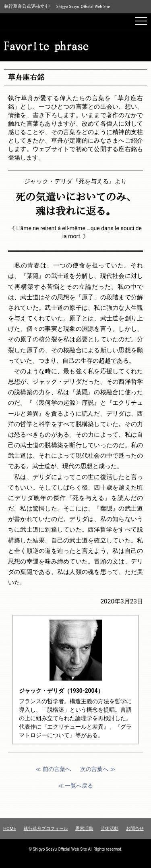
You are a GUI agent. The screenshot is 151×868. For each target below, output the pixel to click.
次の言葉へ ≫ (98, 769)
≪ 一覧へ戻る (75, 786)
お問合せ (135, 829)
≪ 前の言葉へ (53, 769)
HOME (10, 829)
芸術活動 (110, 829)
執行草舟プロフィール (46, 829)
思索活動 (84, 829)
